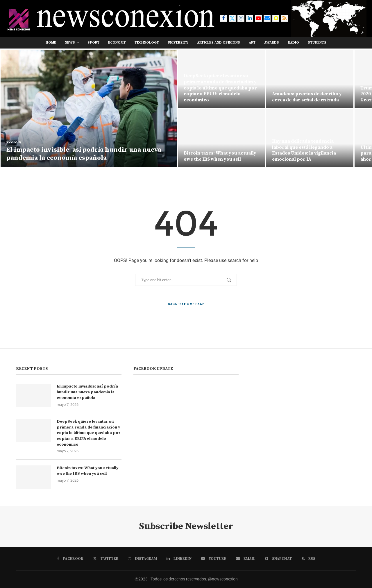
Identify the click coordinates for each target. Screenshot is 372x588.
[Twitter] (232, 18)
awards (272, 43)
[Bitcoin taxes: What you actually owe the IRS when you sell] (221, 138)
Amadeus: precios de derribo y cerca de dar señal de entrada (307, 97)
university (178, 43)
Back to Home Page (186, 304)
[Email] (267, 18)
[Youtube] (258, 18)
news (70, 43)
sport (93, 43)
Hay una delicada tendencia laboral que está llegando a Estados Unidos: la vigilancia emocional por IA (304, 150)
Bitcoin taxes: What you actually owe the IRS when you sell (220, 156)
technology (147, 43)
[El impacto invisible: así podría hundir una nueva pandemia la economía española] (89, 108)
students (317, 43)
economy (117, 43)
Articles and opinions (219, 43)
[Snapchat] (276, 18)
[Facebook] (223, 18)
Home (51, 43)
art (252, 43)
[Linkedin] (250, 18)
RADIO (293, 43)
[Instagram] (241, 18)
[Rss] (285, 18)
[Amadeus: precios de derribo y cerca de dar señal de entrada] (310, 79)
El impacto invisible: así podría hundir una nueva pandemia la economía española (84, 154)
